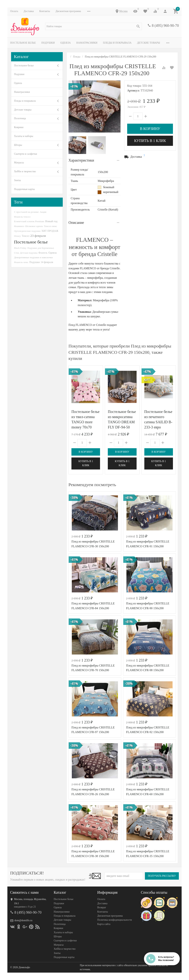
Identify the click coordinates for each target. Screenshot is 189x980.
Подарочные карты (24, 189)
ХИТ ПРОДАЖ (50, 231)
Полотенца (20, 118)
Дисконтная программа (68, 11)
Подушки (48, 43)
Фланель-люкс (21, 262)
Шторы (18, 145)
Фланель (43, 253)
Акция (43, 212)
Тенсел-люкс (50, 226)
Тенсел (26, 236)
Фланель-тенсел (22, 217)
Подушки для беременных (41, 248)
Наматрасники (87, 43)
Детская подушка (29, 253)
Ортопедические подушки (27, 231)
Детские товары (148, 43)
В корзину (150, 129)
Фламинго (19, 226)
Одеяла (66, 43)
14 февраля (47, 262)
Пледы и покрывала (117, 43)
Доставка (29, 11)
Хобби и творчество (25, 171)
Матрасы (19, 163)
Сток (17, 253)
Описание (76, 223)
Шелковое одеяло (34, 226)
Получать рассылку (162, 876)
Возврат (102, 907)
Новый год (51, 221)
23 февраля (38, 236)
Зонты (17, 180)
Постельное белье (23, 43)
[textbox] (94, 26)
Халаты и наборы (24, 136)
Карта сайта (104, 924)
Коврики (19, 127)
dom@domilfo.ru (23, 920)
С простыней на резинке (26, 212)
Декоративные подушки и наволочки (33, 257)
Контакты (45, 11)
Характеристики (81, 160)
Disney (17, 236)
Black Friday (20, 248)
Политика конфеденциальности (115, 920)
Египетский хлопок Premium (29, 221)
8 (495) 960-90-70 (165, 26)
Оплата (14, 11)
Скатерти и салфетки (25, 154)
